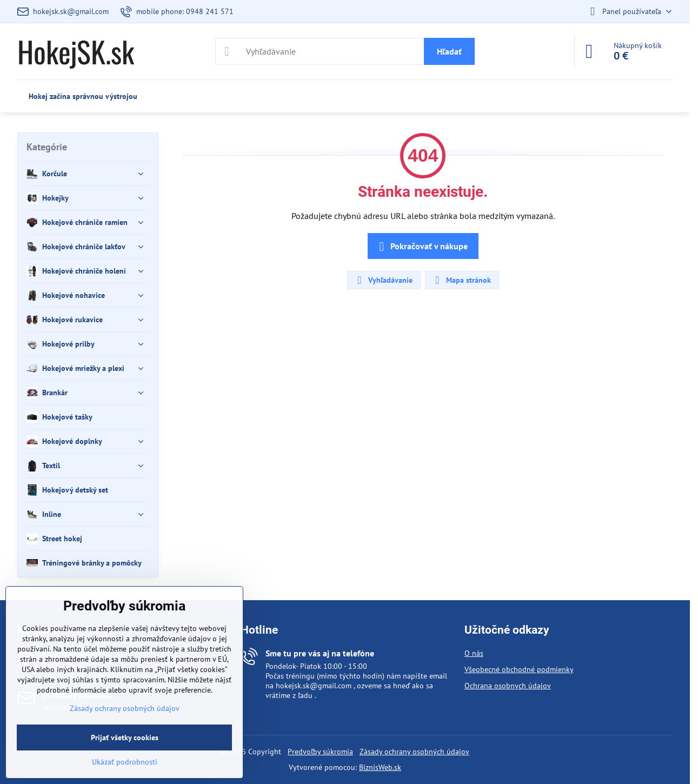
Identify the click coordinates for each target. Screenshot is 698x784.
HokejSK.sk (76, 51)
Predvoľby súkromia (320, 752)
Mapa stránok (461, 280)
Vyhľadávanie (383, 280)
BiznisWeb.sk (380, 767)
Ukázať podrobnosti (125, 762)
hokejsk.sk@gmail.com (314, 686)
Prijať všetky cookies (125, 738)
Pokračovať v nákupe (421, 247)
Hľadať (449, 51)
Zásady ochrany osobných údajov (414, 752)
